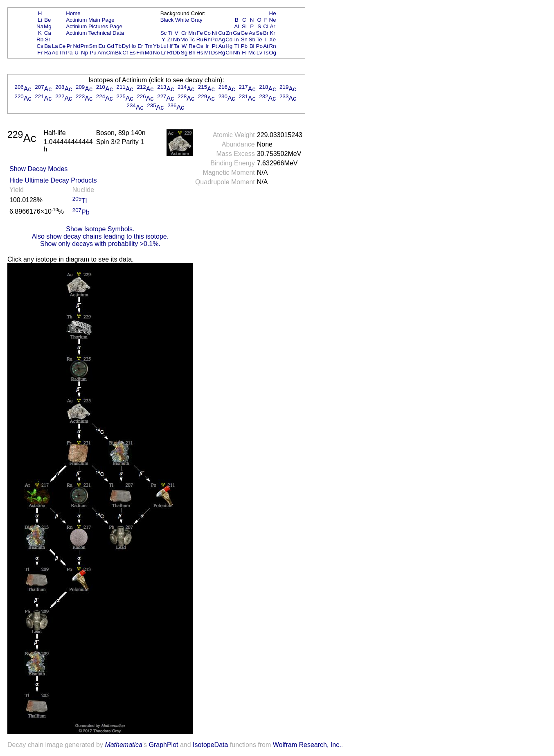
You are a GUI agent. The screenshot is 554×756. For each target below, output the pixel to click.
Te (259, 39)
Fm (140, 53)
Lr (164, 53)
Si (244, 26)
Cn (229, 53)
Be (47, 20)
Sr (48, 39)
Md (149, 53)
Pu (93, 53)
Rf (170, 53)
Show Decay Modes (38, 169)
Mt (207, 53)
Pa (69, 53)
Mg (48, 26)
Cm (111, 53)
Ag (221, 39)
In (237, 39)
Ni (215, 33)
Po (259, 46)
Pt (215, 46)
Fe (200, 33)
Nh (237, 53)
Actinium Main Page (90, 20)
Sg (184, 53)
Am (102, 53)
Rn (273, 46)
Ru (200, 39)
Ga (236, 33)
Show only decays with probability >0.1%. (100, 244)
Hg (229, 46)
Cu (222, 33)
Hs (200, 53)
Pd (214, 39)
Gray (197, 20)
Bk (118, 53)
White (182, 20)
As (252, 33)
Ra (48, 53)
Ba (47, 46)
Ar (272, 26)
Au (221, 46)
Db (177, 53)
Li (40, 20)
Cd (229, 39)
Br (266, 33)
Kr (272, 33)
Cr (184, 33)
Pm (85, 46)
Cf (125, 53)
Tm (148, 46)
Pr (69, 46)
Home (73, 13)
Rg (222, 53)
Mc (252, 53)
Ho (132, 46)
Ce (62, 46)
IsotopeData (210, 745)
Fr (40, 53)
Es (133, 53)
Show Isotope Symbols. (100, 229)
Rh (207, 39)
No (157, 53)
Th (62, 53)
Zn (229, 33)
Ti (170, 33)
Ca (48, 33)
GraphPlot (163, 745)
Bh (192, 53)
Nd (77, 46)
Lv (259, 53)
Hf (170, 46)
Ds (214, 53)
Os (200, 46)
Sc (164, 33)
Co (207, 33)
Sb (252, 39)
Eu (101, 46)
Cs (40, 46)
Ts (266, 53)
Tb (118, 46)
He (273, 13)
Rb (40, 39)
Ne (273, 20)
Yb (156, 46)
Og (272, 53)
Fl (244, 53)
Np (84, 53)
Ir (207, 46)
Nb (177, 39)
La (55, 46)
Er (140, 46)
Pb (244, 46)
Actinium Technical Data (95, 33)
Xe (272, 39)
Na (40, 26)
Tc (192, 39)
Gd (110, 46)
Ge (244, 33)
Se (259, 33)
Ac (55, 53)
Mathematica (124, 745)
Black (167, 20)
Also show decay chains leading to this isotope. (100, 236)
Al (236, 26)
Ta (176, 46)
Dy (125, 46)
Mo (184, 39)
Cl (266, 26)
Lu (163, 46)
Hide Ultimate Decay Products (53, 180)
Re (192, 46)
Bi (252, 46)
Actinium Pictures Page (94, 26)
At (266, 46)
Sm (93, 46)
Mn (192, 33)
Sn (244, 39)
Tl (237, 46)
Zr (170, 39)
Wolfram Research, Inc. (307, 745)
